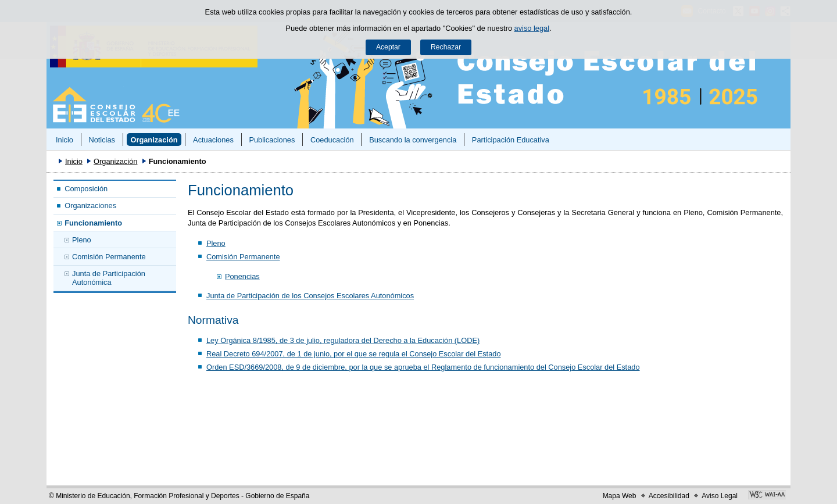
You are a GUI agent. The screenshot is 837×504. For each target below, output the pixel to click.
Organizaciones (90, 205)
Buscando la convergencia (413, 140)
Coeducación (332, 140)
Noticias (102, 140)
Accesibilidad (669, 496)
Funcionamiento (93, 223)
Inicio (65, 140)
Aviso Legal (720, 496)
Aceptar (388, 47)
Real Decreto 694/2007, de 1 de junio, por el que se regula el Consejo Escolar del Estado (354, 354)
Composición (86, 189)
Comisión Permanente (109, 257)
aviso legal (532, 28)
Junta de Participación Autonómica (109, 278)
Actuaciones (213, 140)
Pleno (82, 240)
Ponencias (242, 276)
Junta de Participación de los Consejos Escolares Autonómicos (310, 296)
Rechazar (446, 47)
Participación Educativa (511, 140)
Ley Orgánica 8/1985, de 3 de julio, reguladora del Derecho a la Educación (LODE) (343, 340)
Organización (154, 140)
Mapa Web (620, 496)
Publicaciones (272, 140)
